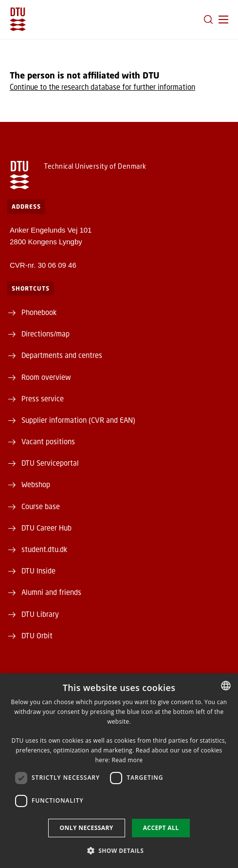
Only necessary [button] (87, 828)
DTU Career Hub (46, 528)
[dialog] (119, 771)
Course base (41, 506)
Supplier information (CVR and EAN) (78, 420)
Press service (43, 398)
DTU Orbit (37, 635)
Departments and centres (62, 355)
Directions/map (46, 334)
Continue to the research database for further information (102, 87)
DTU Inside (38, 571)
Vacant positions (48, 441)
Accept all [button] (161, 828)
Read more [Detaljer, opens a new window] (127, 760)
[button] (223, 20)
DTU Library (40, 614)
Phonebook (39, 312)
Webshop (36, 484)
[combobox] (226, 686)
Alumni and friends (51, 592)
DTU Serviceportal (50, 463)
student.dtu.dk (44, 549)
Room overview (46, 377)
